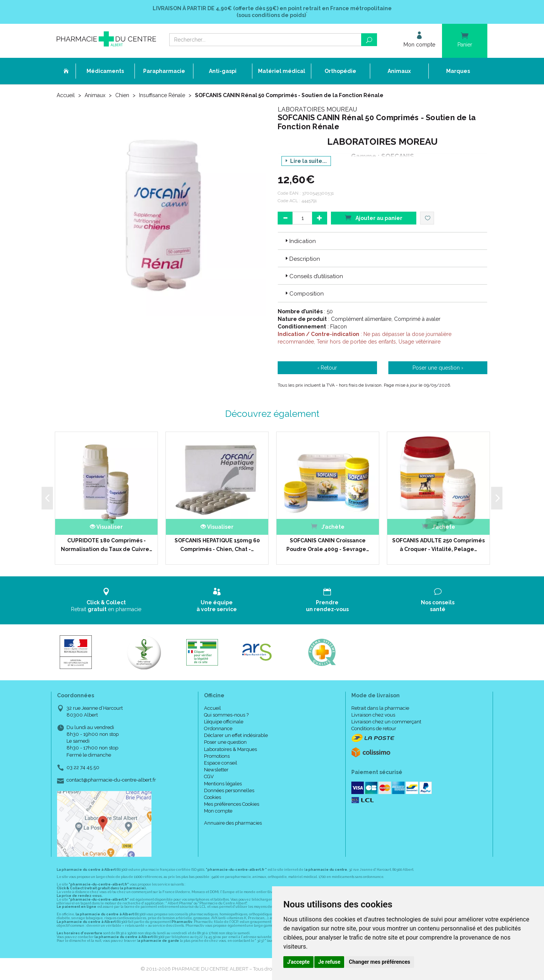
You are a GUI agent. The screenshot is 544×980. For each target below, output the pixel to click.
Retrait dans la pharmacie (380, 708)
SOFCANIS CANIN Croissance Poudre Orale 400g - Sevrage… (328, 545)
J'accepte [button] (298, 962)
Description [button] (302, 259)
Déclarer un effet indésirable (236, 735)
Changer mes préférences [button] (380, 962)
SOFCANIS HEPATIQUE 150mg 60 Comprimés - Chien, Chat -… (217, 545)
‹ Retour (327, 368)
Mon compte (218, 811)
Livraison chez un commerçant (386, 722)
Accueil (66, 95)
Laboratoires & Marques (230, 749)
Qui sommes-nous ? (226, 715)
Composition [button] (304, 294)
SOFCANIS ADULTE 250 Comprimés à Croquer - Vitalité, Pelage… (438, 545)
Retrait (106, 600)
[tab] (382, 241)
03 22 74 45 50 (83, 767)
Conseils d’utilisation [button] (313, 276)
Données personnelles (229, 790)
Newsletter (216, 770)
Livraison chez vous (373, 715)
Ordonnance (218, 728)
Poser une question (225, 742)
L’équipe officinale (224, 722)
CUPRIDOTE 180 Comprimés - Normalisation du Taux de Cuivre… (107, 545)
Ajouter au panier (374, 218)
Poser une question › (438, 368)
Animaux (95, 95)
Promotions (217, 756)
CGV (209, 776)
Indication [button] (300, 241)
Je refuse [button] (329, 962)
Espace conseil (221, 763)
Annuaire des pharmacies (233, 823)
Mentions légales (223, 784)
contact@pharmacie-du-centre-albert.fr (111, 780)
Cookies (212, 797)
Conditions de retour (374, 728)
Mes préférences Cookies (232, 804)
